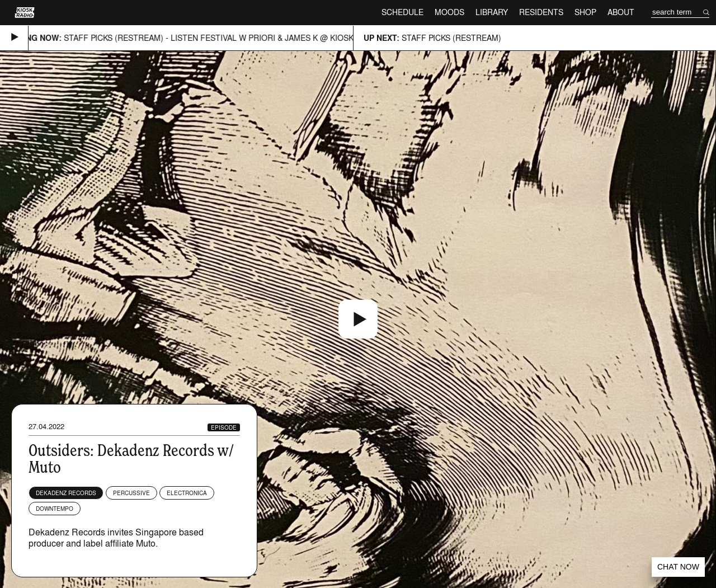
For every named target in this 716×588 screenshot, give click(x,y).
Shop (585, 12)
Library (492, 12)
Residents (541, 12)
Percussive (131, 493)
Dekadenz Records (66, 493)
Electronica (187, 493)
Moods (449, 12)
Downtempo (55, 509)
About (621, 12)
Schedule (402, 12)
